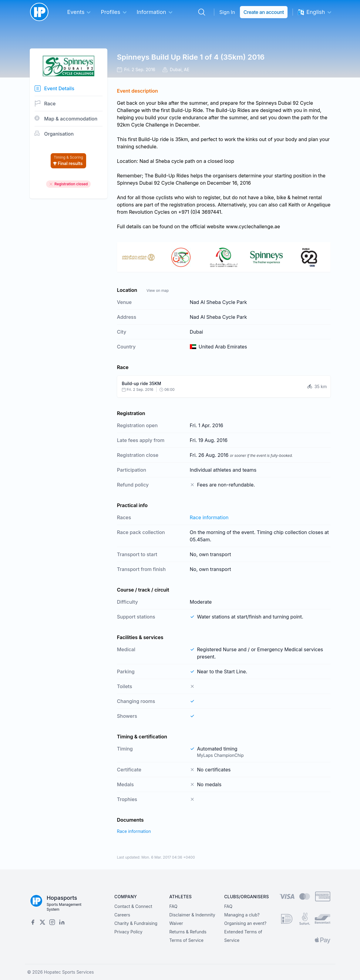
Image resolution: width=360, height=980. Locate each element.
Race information (209, 517)
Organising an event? (245, 923)
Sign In (227, 12)
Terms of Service (186, 940)
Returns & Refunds (188, 932)
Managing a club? (242, 915)
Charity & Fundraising (136, 923)
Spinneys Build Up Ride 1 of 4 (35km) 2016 (191, 57)
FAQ (173, 906)
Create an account (264, 12)
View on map (158, 290)
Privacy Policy (128, 932)
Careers (122, 915)
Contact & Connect (133, 906)
